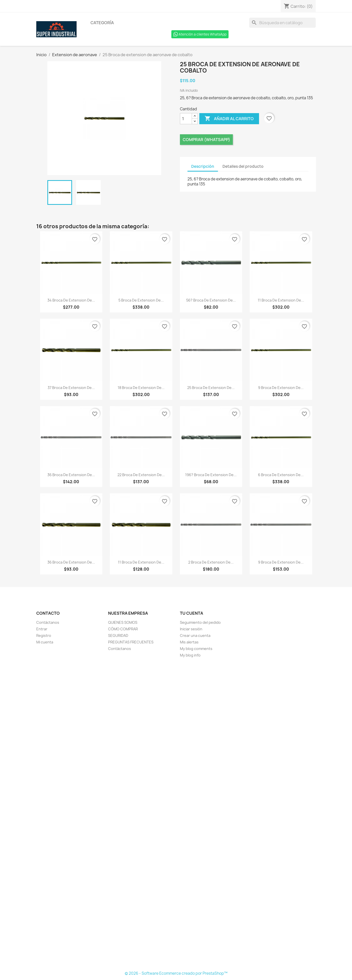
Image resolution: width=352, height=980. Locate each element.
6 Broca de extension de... (281, 475)
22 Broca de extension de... (141, 475)
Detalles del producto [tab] (243, 166)
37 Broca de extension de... (71, 388)
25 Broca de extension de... (211, 388)
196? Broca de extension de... (211, 475)
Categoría (102, 23)
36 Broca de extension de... (71, 475)
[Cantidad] (186, 119)
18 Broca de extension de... (141, 388)
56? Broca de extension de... (211, 300)
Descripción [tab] (203, 166)
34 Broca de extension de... (71, 300)
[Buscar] (282, 23)
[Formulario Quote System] (176, 814)
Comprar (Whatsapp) (206, 140)
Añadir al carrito (229, 119)
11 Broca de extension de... (281, 300)
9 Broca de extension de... (281, 388)
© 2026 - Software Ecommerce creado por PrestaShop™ (176, 973)
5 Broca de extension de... (141, 300)
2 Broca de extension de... (211, 562)
